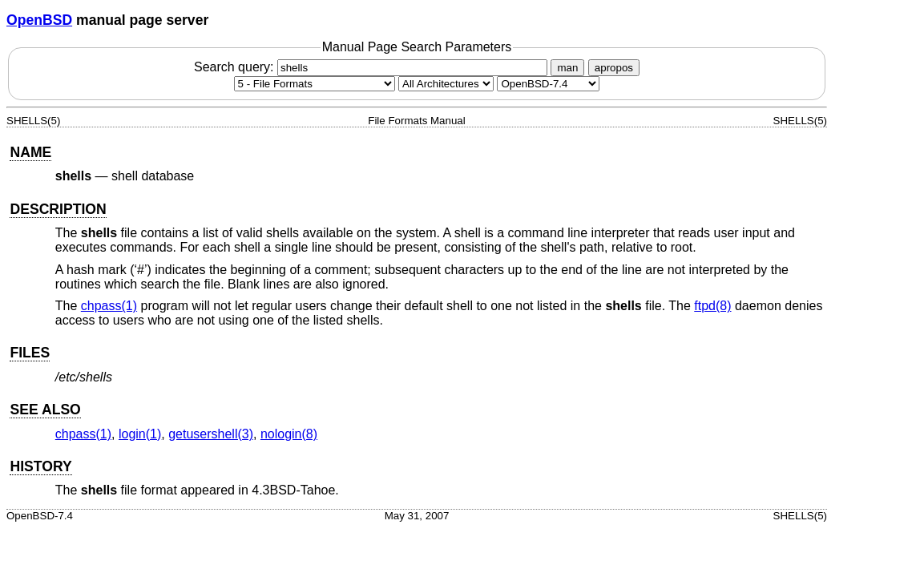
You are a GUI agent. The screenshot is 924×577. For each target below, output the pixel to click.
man (567, 68)
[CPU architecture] (446, 84)
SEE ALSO (45, 410)
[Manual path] (548, 84)
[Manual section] (315, 84)
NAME (30, 152)
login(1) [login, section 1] (140, 434)
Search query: (373, 67)
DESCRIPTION (58, 209)
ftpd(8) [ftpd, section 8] (712, 306)
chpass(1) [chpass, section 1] (109, 306)
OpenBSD (39, 20)
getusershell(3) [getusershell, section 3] (211, 434)
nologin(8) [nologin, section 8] (289, 434)
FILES (30, 353)
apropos (614, 68)
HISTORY (40, 466)
